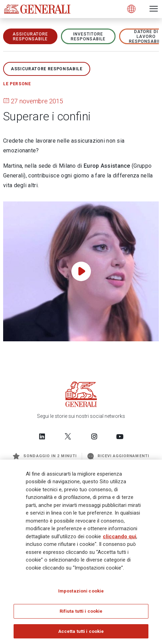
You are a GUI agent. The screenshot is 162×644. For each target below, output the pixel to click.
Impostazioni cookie (81, 593)
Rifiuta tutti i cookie (81, 614)
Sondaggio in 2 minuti (45, 456)
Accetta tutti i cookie (81, 634)
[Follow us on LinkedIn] (42, 436)
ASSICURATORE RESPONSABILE (30, 37)
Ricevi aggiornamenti (118, 456)
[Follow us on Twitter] (68, 436)
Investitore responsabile (88, 37)
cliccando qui (119, 539)
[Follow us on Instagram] (94, 436)
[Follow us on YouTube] (120, 436)
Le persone (17, 84)
